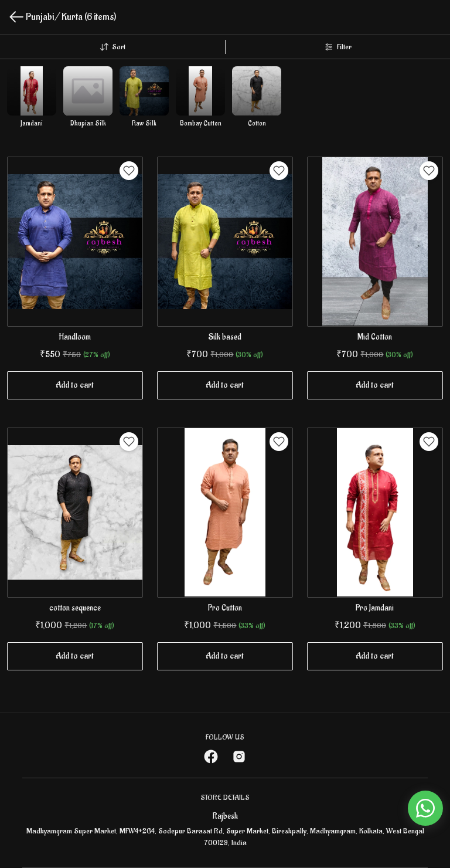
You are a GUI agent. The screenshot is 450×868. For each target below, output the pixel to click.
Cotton (257, 123)
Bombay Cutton (201, 123)
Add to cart (75, 385)
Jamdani (32, 123)
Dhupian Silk (88, 123)
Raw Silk (144, 123)
